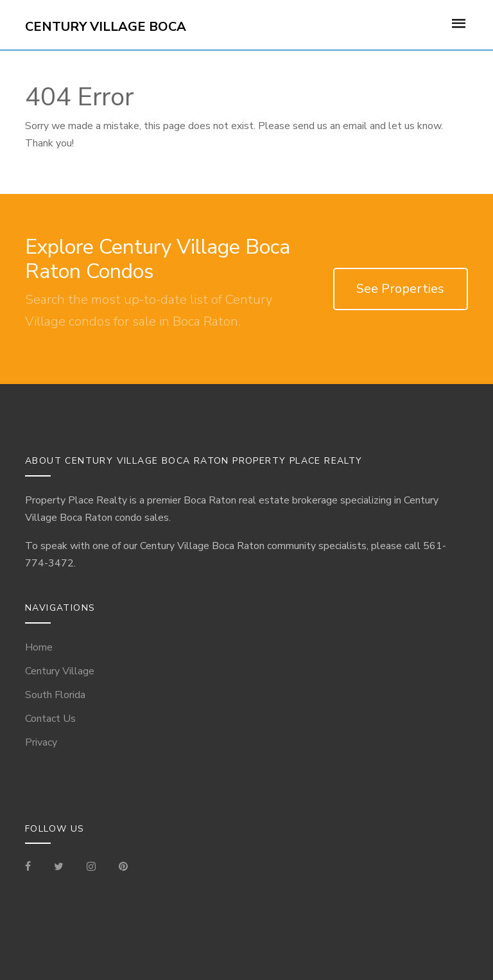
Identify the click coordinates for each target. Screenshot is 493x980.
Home (39, 647)
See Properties (400, 289)
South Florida (55, 695)
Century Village (60, 671)
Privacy (41, 742)
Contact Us (50, 719)
